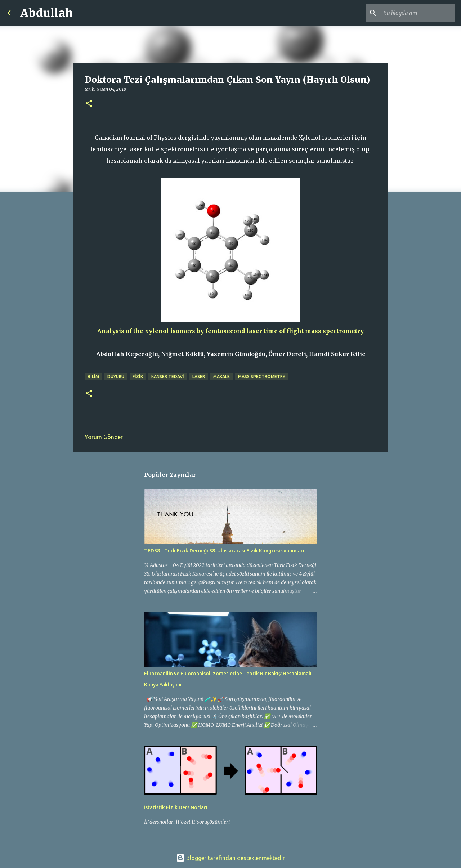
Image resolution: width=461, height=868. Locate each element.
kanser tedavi (168, 377)
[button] (89, 104)
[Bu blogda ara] (417, 13)
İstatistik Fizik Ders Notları (176, 807)
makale (221, 377)
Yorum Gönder (104, 437)
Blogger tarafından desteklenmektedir (230, 858)
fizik (138, 377)
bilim (93, 377)
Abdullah (46, 13)
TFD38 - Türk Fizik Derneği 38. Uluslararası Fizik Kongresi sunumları (224, 551)
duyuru (116, 377)
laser (199, 377)
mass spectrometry (262, 377)
